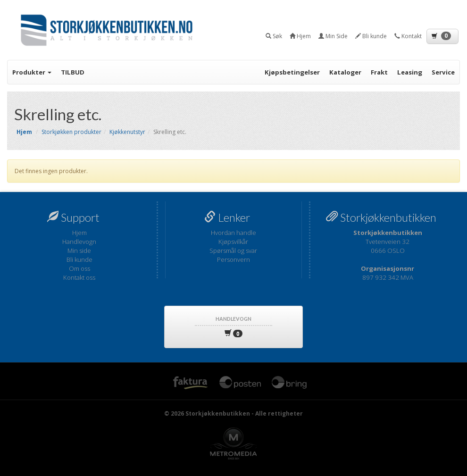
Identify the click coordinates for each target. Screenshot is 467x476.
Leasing (410, 72)
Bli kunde (79, 259)
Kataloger (345, 72)
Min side (79, 251)
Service (443, 72)
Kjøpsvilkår (233, 242)
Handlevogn (79, 242)
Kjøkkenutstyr (127, 132)
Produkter (32, 72)
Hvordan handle (233, 233)
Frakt (379, 72)
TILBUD (73, 72)
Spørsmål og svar (233, 251)
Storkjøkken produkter (71, 132)
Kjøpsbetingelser (292, 72)
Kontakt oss (79, 277)
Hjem (79, 233)
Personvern (233, 259)
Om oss (79, 268)
